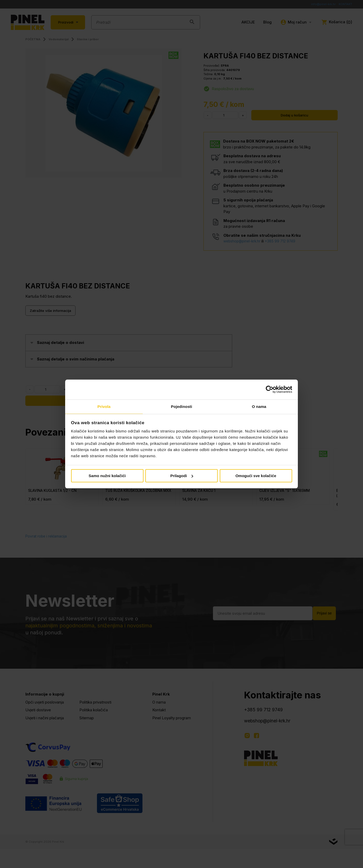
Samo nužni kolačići (107, 476)
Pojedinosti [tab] (182, 406)
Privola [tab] (104, 406)
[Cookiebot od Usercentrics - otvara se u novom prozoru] (270, 389)
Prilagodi (182, 476)
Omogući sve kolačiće (256, 476)
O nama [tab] (259, 406)
